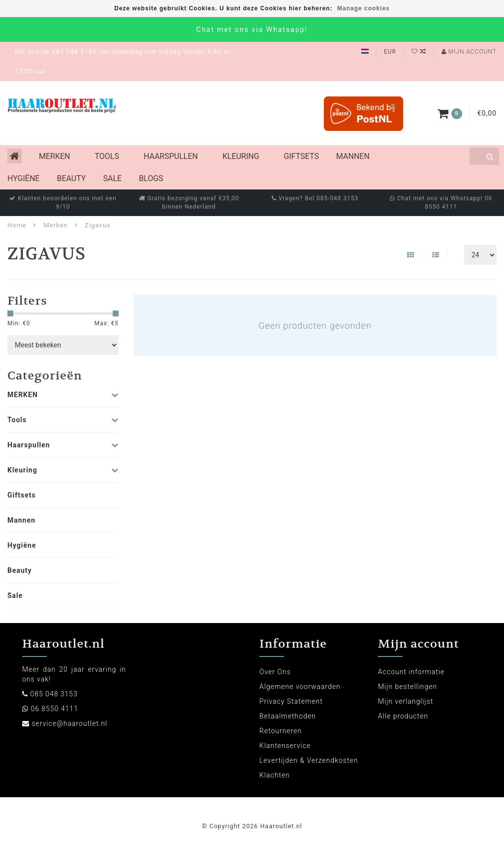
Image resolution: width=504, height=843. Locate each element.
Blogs (151, 178)
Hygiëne (23, 178)
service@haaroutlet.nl (69, 723)
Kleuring (241, 156)
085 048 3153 (54, 694)
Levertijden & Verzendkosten (309, 760)
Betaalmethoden (288, 716)
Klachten (275, 775)
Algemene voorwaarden (300, 687)
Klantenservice (285, 746)
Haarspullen (171, 156)
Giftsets (301, 156)
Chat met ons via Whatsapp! (252, 30)
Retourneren (281, 731)
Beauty (71, 178)
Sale (112, 178)
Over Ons (275, 672)
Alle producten (403, 716)
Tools (107, 156)
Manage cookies (363, 8)
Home (17, 225)
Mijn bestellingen (408, 687)
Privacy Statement (291, 701)
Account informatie (411, 672)
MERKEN (54, 156)
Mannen (353, 156)
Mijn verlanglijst (406, 701)
